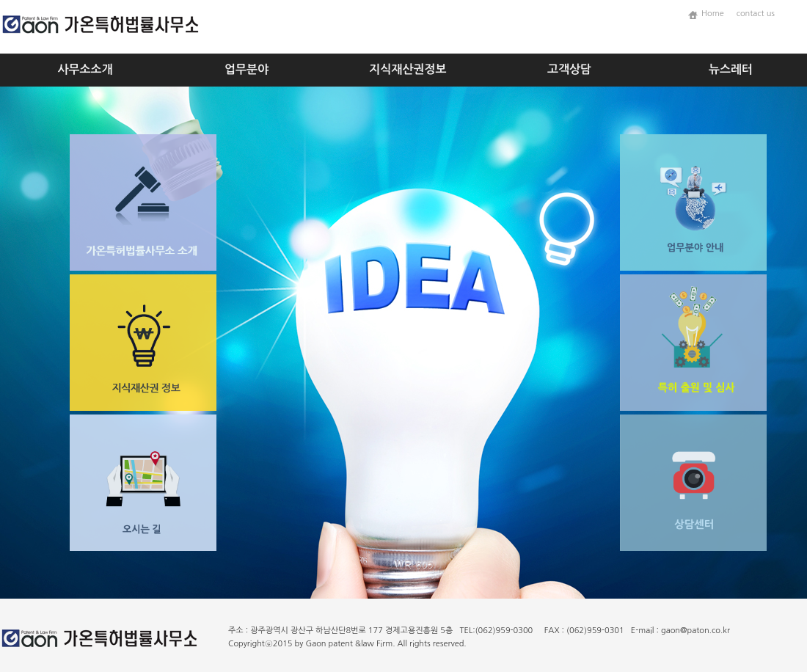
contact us (756, 14)
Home (716, 14)
